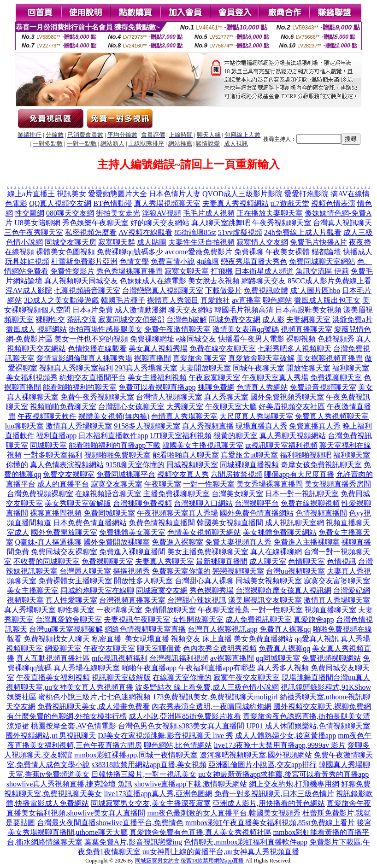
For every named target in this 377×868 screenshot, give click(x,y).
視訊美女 (71, 194)
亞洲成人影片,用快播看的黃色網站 (269, 803)
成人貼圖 (152, 242)
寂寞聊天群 (117, 242)
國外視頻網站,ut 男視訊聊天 (51, 736)
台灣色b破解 (187, 320)
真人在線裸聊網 (276, 552)
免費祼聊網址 (152, 339)
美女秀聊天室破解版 (78, 503)
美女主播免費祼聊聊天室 (208, 552)
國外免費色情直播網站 (257, 513)
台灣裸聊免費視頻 (142, 503)
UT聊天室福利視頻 (180, 436)
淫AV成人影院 (29, 290)
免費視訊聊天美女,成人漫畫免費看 (94, 707)
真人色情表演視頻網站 (67, 465)
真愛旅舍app (314, 619)
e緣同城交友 (196, 339)
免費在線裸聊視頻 (310, 503)
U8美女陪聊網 (37, 223)
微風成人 (21, 329)
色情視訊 (342, 561)
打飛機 (222, 271)
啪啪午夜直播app (149, 668)
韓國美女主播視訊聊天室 (203, 445)
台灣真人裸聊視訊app (222, 629)
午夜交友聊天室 (109, 648)
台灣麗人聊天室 (85, 571)
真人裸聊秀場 (110, 358)
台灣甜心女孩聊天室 (131, 407)
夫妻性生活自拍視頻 (201, 242)
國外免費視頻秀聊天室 (287, 397)
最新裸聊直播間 (222, 561)
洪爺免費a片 (352, 320)
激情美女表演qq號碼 (246, 329)
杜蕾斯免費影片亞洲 (84, 261)
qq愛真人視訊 (317, 639)
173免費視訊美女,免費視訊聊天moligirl (215, 697)
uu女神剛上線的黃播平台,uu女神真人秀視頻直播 (221, 852)
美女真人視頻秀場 (158, 349)
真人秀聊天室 (226, 397)
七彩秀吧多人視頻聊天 (295, 349)
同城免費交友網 (235, 320)
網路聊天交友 (264, 281)
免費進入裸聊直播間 (132, 552)
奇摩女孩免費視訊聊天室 (321, 465)
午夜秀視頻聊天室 (282, 223)
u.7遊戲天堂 (290, 203)
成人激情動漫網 (141, 310)
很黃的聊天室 (236, 436)
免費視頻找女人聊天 (57, 639)
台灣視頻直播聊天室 (132, 600)
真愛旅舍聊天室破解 (261, 358)
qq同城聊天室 (278, 658)
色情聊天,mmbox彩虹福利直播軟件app (246, 842)
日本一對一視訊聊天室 (302, 494)
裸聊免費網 (216, 387)
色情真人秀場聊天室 (184, 416)
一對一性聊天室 (209, 484)
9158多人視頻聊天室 (147, 426)
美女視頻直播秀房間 (338, 484)
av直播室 (246, 300)
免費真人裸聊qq (285, 629)
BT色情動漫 (112, 203)
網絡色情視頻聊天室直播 (145, 629)
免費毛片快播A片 (318, 242)
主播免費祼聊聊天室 (177, 494)
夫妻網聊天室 (308, 320)
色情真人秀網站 (262, 387)
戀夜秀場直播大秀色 (254, 261)
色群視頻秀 (336, 339)
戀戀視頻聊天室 (238, 571)
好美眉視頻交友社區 (292, 407)
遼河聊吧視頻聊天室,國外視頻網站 (256, 755)
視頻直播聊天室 (306, 329)
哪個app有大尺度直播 (299, 474)
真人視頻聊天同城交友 (81, 281)
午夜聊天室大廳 (231, 407)
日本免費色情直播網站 (90, 523)
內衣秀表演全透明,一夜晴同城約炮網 (212, 707)
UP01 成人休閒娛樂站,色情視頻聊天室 (308, 726)
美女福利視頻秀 (32, 378)
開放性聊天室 (308, 368)
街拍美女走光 (118, 213)
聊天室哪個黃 (159, 648)
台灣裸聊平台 (257, 503)
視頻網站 (52, 329)
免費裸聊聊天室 (107, 561)
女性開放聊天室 (198, 619)
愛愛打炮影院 (306, 194)
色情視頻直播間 (321, 513)
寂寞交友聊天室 (117, 484)
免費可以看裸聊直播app (157, 387)
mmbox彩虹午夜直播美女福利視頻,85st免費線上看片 (270, 823)
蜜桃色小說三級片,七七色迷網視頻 (94, 697)
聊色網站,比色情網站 (178, 745)
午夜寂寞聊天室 (214, 378)
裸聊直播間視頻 (56, 513)
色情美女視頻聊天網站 (204, 532)
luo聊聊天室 (24, 426)
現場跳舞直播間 (307, 677)
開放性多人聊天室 (143, 581)
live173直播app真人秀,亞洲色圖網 (158, 794)
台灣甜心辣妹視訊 (197, 600)
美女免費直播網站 (263, 639)
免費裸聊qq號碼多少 (130, 252)
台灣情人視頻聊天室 (169, 397)
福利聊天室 (351, 368)
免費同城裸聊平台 (126, 474)
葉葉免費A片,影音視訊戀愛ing (133, 842)
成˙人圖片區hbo (315, 290)
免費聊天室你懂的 (181, 571)
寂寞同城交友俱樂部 (131, 320)
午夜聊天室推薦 (224, 610)
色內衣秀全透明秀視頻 (220, 648)
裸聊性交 (50, 320)
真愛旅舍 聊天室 (200, 358)
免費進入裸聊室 (177, 542)
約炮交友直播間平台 (93, 378)
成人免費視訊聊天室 (259, 619)
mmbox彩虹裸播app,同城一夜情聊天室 (136, 755)
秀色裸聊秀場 (212, 590)
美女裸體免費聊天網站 (280, 532)
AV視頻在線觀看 (145, 232)
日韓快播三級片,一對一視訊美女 (144, 774)
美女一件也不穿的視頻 (91, 339)
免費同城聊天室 (109, 513)
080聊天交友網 (70, 213)
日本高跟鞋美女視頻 (308, 310)
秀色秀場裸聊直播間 (130, 271)
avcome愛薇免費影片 (199, 252)
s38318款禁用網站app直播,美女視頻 (149, 765)
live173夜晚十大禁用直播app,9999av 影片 (280, 745)
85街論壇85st (195, 232)
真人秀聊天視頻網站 (293, 436)
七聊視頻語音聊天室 (87, 290)
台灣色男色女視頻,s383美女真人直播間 (181, 726)
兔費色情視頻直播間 (162, 523)
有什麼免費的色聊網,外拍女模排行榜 (67, 716)
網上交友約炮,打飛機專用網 (294, 784)
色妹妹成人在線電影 (153, 281)
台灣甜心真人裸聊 (204, 581)
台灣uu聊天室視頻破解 (66, 629)
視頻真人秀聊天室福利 (76, 368)
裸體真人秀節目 (173, 300)
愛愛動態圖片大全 (118, 194)
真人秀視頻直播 (208, 426)
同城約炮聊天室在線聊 (97, 590)
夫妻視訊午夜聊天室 (137, 619)
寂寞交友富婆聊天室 (337, 581)
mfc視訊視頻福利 (120, 658)
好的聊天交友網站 (160, 223)
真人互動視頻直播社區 (53, 658)
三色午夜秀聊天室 (34, 232)
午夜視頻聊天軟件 (47, 416)
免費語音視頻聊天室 (323, 387)
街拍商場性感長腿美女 (106, 329)
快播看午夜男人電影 (251, 339)
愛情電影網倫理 (62, 358)
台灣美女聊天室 (237, 494)
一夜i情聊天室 (119, 610)
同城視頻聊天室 (192, 465)
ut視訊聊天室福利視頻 (281, 445)
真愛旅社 (215, 300)
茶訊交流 (82, 320)
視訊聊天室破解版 (121, 677)
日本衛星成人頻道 (264, 271)
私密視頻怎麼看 (91, 232)
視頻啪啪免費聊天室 (63, 407)
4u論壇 (208, 261)
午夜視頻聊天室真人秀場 (177, 513)
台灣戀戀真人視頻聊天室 (163, 290)
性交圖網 (29, 213)
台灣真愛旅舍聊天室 (69, 619)
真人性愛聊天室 (71, 600)
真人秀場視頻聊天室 (167, 203)
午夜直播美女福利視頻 (53, 677)
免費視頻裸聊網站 (331, 658)
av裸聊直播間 (232, 658)
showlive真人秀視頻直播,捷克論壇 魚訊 (70, 784)
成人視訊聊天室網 (295, 523)
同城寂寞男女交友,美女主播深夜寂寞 (151, 803)
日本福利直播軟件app (113, 436)
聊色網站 (277, 300)
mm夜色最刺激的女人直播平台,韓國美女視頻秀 (224, 813)
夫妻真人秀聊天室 (165, 561)
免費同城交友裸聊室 (64, 552)
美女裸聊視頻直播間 (330, 358)
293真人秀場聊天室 (146, 368)
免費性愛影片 (72, 271)
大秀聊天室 (185, 407)
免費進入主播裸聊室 (306, 542)
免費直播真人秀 (315, 426)
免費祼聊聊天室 (336, 378)
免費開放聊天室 (170, 610)
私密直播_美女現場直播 (130, 639)
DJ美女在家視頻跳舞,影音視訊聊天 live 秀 (165, 736)
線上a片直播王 (31, 194)
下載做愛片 (224, 290)
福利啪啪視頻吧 (306, 455)
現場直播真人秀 (261, 426)
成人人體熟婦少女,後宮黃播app (286, 736)
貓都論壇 (326, 252)
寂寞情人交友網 (262, 242)
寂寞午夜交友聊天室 (247, 677)
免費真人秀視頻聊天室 (332, 416)
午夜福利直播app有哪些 (217, 668)
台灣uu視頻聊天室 (295, 571)
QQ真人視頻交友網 (60, 203)
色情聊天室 (306, 561)
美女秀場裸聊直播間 (270, 484)
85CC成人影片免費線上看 (329, 281)
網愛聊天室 (63, 648)
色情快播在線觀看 (97, 349)
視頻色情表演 (333, 203)
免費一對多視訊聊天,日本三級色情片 (274, 794)
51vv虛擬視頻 (240, 232)
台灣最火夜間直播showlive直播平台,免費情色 (110, 823)
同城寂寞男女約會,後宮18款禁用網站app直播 (189, 861)
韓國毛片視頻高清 (244, 310)
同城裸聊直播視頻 (249, 465)
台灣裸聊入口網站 (203, 503)
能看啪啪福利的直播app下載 (115, 445)
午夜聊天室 (163, 484)
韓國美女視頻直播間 (230, 523)
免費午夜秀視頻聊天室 (97, 397)
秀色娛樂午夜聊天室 (95, 223)
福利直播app (56, 436)
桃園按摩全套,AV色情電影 (74, 726)
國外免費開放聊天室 (64, 532)
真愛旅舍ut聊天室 (249, 455)
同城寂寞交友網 (162, 590)
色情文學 (134, 261)
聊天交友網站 (190, 310)
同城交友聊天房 (71, 242)
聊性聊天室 (76, 610)
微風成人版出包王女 (327, 300)
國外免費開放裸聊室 (117, 542)
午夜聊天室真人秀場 (275, 378)
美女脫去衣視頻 (214, 281)
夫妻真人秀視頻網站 (236, 203)
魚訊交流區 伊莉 (322, 271)
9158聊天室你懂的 (135, 465)
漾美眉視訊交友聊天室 (265, 600)
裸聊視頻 (301, 339)
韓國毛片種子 (123, 300)
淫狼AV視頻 (162, 213)
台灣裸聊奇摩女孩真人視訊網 (283, 590)
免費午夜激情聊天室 (177, 329)
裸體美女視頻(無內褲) (114, 416)
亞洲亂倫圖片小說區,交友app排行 (262, 765)
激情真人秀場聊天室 (79, 426)
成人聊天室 (268, 561)
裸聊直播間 (153, 358)
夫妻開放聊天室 (205, 368)
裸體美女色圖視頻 (65, 252)
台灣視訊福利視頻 (179, 658)
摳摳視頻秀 (131, 571)
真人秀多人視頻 (283, 668)
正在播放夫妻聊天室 (270, 213)
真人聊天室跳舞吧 (221, 223)
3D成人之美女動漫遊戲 (62, 300)
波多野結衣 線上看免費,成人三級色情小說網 (207, 687)
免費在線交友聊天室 (223, 349)
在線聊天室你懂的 (182, 677)
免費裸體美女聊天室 (132, 532)
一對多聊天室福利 (53, 455)
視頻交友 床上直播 (201, 639)
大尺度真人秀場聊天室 (256, 416)
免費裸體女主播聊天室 (75, 581)
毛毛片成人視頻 (209, 213)
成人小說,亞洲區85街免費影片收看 (185, 716)
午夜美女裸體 (288, 252)
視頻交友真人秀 (183, 474)
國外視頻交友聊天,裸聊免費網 (322, 707)
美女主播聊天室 (33, 590)
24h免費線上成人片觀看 (303, 232)
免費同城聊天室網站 (322, 261)
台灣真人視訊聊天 (342, 223)
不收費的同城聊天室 (47, 561)
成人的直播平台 (63, 484)
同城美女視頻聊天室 (269, 581)
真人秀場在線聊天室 (87, 668)
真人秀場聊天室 (30, 610)
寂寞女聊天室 (187, 271)
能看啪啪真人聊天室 (186, 455)
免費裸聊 (249, 252)
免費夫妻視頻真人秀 (238, 542)
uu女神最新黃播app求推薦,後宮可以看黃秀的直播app (283, 774)
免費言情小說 (173, 261)
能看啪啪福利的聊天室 (80, 387)
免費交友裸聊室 (69, 474)
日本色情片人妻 (175, 194)
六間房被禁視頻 (236, 474)
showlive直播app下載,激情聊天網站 (191, 784)
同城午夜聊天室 (259, 368)
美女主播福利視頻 (157, 378)
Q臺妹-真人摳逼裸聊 (49, 542)
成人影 (273, 320)
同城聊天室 (48, 445)
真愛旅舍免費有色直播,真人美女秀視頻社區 (200, 832)
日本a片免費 (92, 310)
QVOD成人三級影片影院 (242, 194)
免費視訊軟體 (266, 290)
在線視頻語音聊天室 (108, 494)
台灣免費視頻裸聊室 (40, 494)
